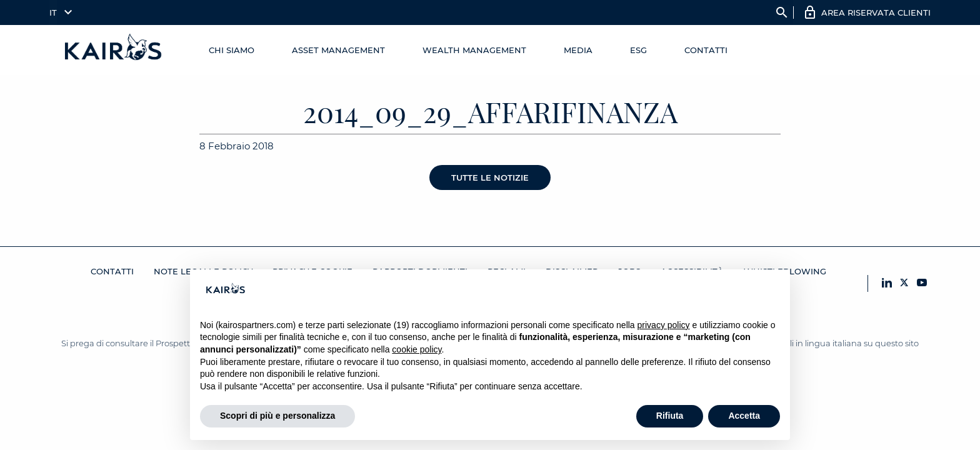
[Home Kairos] (114, 50)
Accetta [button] (744, 416)
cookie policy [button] (417, 349)
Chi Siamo (232, 50)
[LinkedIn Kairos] (887, 283)
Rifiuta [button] (670, 416)
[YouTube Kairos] (922, 283)
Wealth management (474, 50)
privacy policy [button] (664, 325)
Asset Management (338, 50)
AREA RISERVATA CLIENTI (876, 12)
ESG (638, 50)
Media (578, 50)
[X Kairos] (904, 283)
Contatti (706, 50)
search (782, 12)
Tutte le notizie (490, 177)
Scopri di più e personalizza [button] (277, 416)
